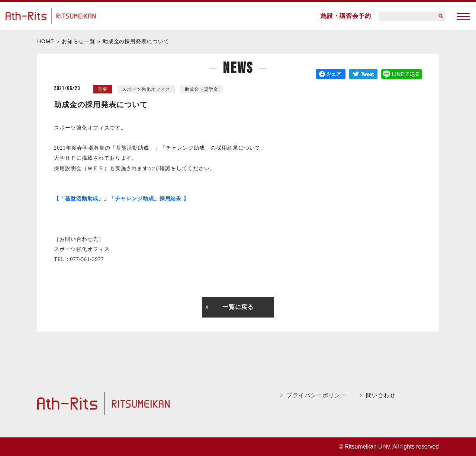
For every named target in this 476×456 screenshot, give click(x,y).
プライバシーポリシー (319, 395)
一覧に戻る (238, 307)
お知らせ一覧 (78, 41)
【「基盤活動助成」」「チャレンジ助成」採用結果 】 (122, 199)
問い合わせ (382, 395)
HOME (46, 41)
